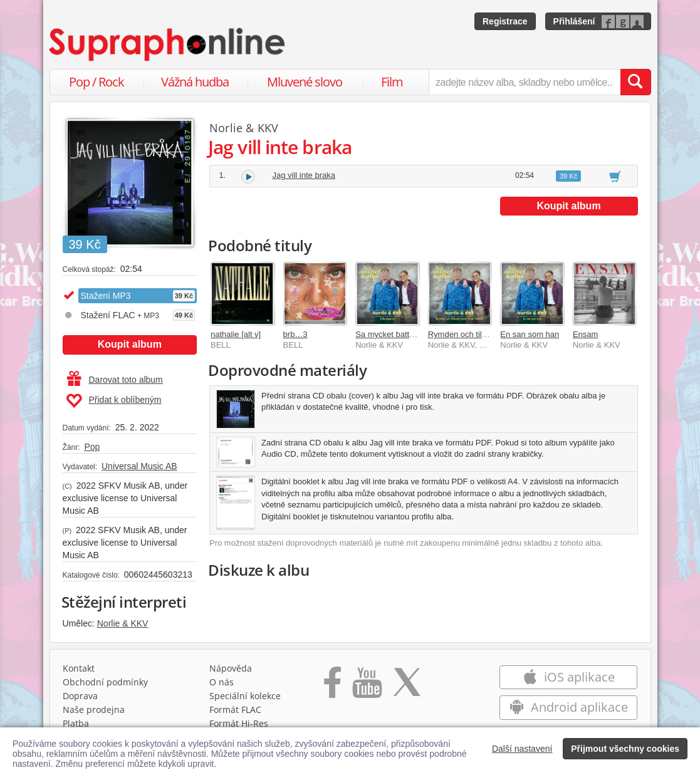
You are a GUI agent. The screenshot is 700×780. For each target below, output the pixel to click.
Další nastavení (522, 749)
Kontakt (79, 668)
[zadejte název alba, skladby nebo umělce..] (524, 82)
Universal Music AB (139, 466)
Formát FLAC (235, 710)
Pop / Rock (97, 82)
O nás (222, 682)
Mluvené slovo (305, 82)
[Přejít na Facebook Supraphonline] (332, 687)
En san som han (530, 334)
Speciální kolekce (245, 696)
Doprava (80, 696)
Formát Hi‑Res (239, 723)
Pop (92, 447)
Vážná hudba (195, 82)
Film (392, 82)
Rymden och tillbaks (464, 334)
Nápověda (231, 668)
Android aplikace (569, 707)
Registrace (505, 21)
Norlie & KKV (123, 623)
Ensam (585, 334)
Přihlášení (574, 21)
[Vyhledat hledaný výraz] (635, 82)
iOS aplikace (569, 677)
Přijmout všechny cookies (625, 749)
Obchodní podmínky (105, 682)
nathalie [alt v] (236, 334)
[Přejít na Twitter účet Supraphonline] (407, 687)
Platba (76, 723)
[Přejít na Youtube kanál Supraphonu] (367, 687)
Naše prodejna (94, 710)
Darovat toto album (115, 380)
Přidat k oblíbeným (114, 401)
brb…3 (295, 334)
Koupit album (130, 344)
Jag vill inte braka (304, 175)
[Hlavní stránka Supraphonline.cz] (168, 44)
